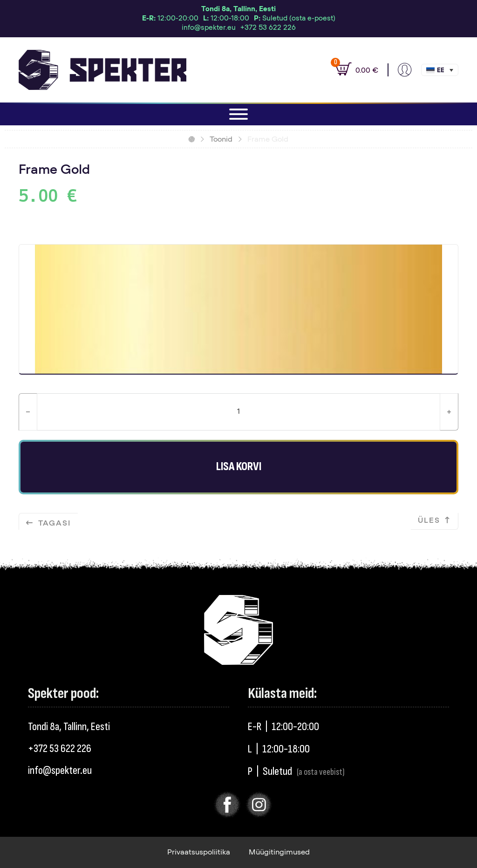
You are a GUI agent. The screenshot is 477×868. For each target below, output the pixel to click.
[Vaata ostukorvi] (352, 70)
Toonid (221, 139)
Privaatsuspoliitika (199, 852)
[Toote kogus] (238, 412)
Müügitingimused (279, 852)
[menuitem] (440, 70)
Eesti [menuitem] (440, 71)
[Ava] (238, 114)
